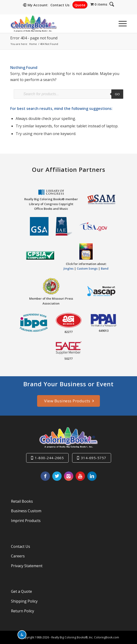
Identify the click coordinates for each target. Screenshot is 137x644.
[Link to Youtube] (80, 476)
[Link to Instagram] (69, 476)
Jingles (68, 268)
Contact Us (63, 5)
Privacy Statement (27, 566)
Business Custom (26, 511)
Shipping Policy (24, 601)
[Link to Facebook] (45, 476)
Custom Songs (87, 268)
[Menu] (120, 24)
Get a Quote (21, 591)
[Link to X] (57, 476)
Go (117, 94)
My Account (39, 5)
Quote (83, 5)
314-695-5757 (94, 458)
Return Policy (23, 611)
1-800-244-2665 (49, 458)
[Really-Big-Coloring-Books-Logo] (57, 24)
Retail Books (22, 501)
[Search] (109, 24)
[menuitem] (39, 5)
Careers (18, 556)
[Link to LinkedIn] (92, 476)
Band (105, 268)
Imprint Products (26, 521)
